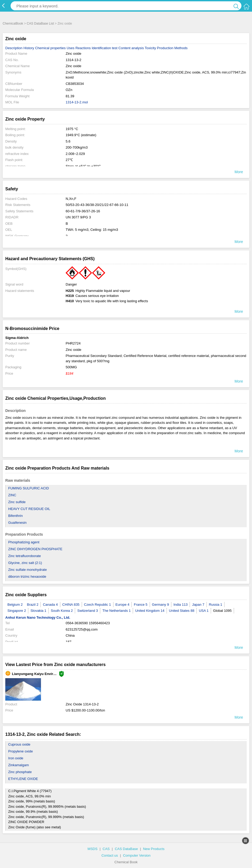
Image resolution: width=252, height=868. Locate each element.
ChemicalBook (13, 24)
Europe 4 (123, 605)
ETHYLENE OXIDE (23, 779)
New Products (154, 849)
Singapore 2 (17, 611)
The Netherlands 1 (116, 611)
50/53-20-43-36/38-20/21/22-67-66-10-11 (97, 205)
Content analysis (131, 48)
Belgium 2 (15, 605)
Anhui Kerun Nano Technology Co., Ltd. (38, 617)
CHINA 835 (71, 605)
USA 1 (204, 611)
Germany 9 (161, 605)
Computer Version (137, 855)
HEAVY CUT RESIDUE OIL (29, 509)
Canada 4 (50, 605)
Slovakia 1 (38, 611)
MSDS (93, 849)
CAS (106, 849)
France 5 (141, 605)
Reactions (83, 48)
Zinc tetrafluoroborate (25, 556)
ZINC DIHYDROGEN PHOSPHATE (35, 549)
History (29, 48)
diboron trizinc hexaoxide (27, 577)
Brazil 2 (33, 605)
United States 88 (182, 611)
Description (14, 48)
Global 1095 (222, 611)
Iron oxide (16, 758)
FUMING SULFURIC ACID (29, 488)
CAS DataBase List (40, 24)
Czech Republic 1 (98, 605)
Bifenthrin (15, 516)
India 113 (181, 605)
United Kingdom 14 (150, 611)
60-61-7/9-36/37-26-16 (83, 211)
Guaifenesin (17, 523)
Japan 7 (198, 605)
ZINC (12, 495)
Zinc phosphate (20, 772)
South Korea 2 (62, 611)
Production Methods (172, 48)
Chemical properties (51, 48)
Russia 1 (216, 605)
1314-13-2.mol (77, 102)
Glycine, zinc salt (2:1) (25, 563)
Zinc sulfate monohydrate (28, 570)
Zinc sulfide (17, 502)
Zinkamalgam (19, 765)
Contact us (110, 855)
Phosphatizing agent (24, 542)
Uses (71, 48)
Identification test (105, 48)
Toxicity (150, 48)
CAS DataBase (126, 849)
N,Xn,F (71, 199)
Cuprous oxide (19, 744)
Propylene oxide (20, 751)
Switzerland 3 (88, 611)
